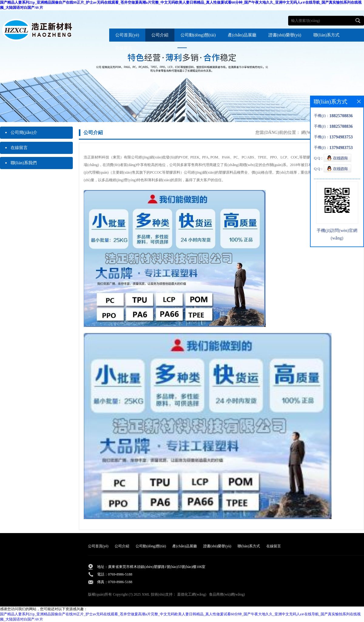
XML (146, 594)
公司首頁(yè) (127, 35)
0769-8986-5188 (120, 574)
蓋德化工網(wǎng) (192, 594)
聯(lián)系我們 (21, 163)
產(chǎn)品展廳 (242, 35)
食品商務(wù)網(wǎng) (227, 594)
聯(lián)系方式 (326, 35)
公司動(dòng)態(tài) (198, 35)
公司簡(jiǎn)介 (21, 133)
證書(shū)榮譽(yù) (285, 35)
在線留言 (124, 48)
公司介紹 (160, 35)
